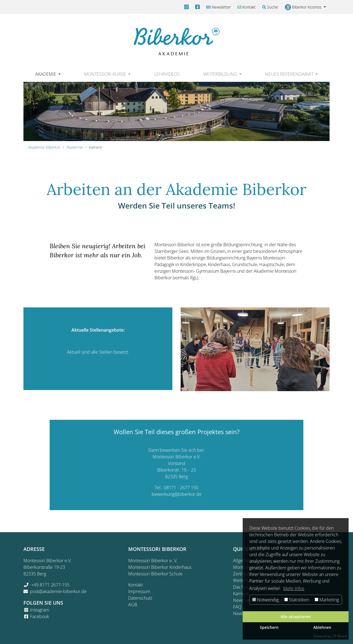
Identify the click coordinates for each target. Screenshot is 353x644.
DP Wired (339, 636)
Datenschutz (140, 598)
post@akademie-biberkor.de (58, 591)
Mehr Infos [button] (294, 588)
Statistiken (297, 600)
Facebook (40, 616)
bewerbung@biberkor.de (177, 494)
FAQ (237, 607)
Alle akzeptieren (296, 617)
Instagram (40, 610)
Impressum (139, 591)
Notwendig (265, 600)
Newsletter (219, 7)
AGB (133, 605)
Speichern (269, 627)
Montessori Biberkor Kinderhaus (160, 567)
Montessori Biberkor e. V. (153, 561)
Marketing (327, 600)
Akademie (75, 147)
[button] (48, 74)
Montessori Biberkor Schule (155, 574)
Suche (270, 7)
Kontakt (247, 7)
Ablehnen (322, 627)
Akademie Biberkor (44, 147)
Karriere (241, 594)
